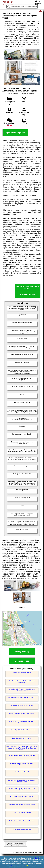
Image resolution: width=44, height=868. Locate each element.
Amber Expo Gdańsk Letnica (22, 829)
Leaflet (28, 645)
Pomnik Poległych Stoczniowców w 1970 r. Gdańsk (22, 789)
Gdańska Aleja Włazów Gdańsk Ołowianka (22, 730)
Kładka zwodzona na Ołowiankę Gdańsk (22, 714)
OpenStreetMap (36, 645)
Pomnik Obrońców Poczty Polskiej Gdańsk (22, 756)
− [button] (6, 617)
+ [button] (6, 614)
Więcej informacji (28, 294)
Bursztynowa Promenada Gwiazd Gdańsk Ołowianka (22, 682)
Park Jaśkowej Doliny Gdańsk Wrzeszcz (22, 821)
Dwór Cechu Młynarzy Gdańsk (22, 738)
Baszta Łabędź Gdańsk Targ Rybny (22, 705)
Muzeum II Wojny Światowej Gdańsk (22, 764)
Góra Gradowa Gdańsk (22, 772)
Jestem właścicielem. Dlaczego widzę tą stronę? (15, 844)
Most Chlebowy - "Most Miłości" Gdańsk (22, 722)
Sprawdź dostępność (15, 133)
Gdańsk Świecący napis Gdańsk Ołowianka (22, 697)
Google (37, 858)
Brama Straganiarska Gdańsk (22, 673)
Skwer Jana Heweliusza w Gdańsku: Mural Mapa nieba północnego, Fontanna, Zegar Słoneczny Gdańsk (22, 748)
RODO (13, 865)
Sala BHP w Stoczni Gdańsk (22, 813)
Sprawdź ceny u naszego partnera (28, 287)
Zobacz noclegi (22, 661)
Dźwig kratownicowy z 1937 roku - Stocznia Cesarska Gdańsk (22, 781)
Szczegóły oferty (22, 652)
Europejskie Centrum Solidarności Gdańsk (22, 805)
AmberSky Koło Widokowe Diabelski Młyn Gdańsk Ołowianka (22, 690)
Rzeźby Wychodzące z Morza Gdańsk (22, 796)
